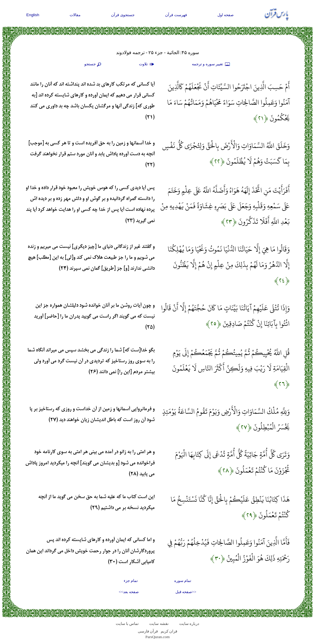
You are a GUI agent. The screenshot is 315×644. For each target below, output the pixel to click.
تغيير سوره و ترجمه (211, 64)
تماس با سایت (127, 624)
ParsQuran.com (158, 637)
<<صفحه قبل (186, 592)
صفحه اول (226, 15)
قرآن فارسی (148, 631)
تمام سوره (183, 581)
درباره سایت (189, 624)
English (33, 15)
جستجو (93, 64)
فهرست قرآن (176, 15)
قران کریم (169, 631)
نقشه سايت (159, 624)
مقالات (75, 15)
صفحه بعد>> (129, 592)
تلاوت (147, 64)
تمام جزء (131, 581)
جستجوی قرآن (123, 15)
